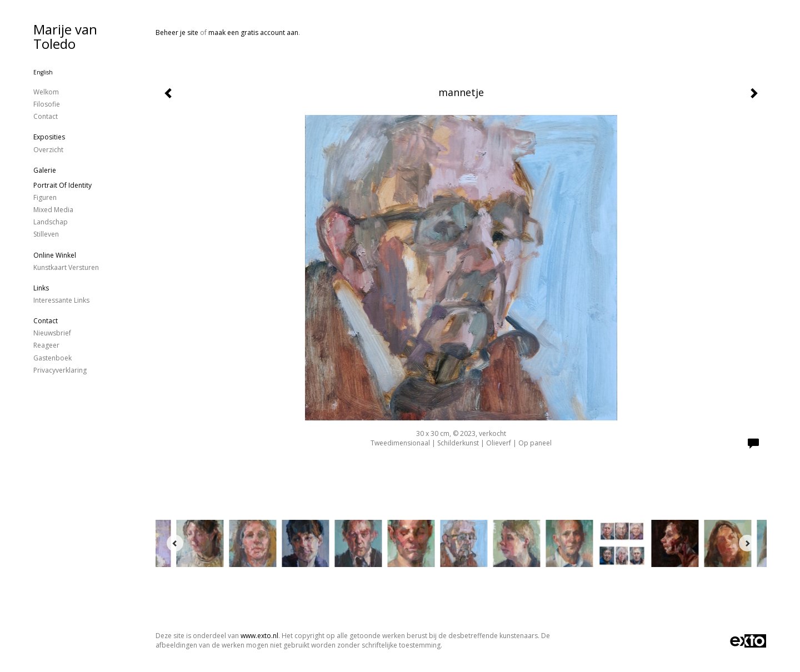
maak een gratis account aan (253, 32)
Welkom (46, 92)
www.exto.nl (259, 636)
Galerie (45, 170)
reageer (46, 345)
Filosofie (47, 104)
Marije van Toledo (65, 36)
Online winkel (55, 255)
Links (41, 288)
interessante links (61, 300)
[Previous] (175, 543)
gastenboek (52, 358)
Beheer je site (177, 32)
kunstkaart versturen (66, 267)
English (43, 72)
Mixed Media (53, 210)
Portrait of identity (62, 185)
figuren (45, 197)
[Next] (747, 543)
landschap (51, 222)
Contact (46, 116)
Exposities (49, 137)
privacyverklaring (60, 370)
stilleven (46, 234)
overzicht (48, 150)
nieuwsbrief (52, 333)
